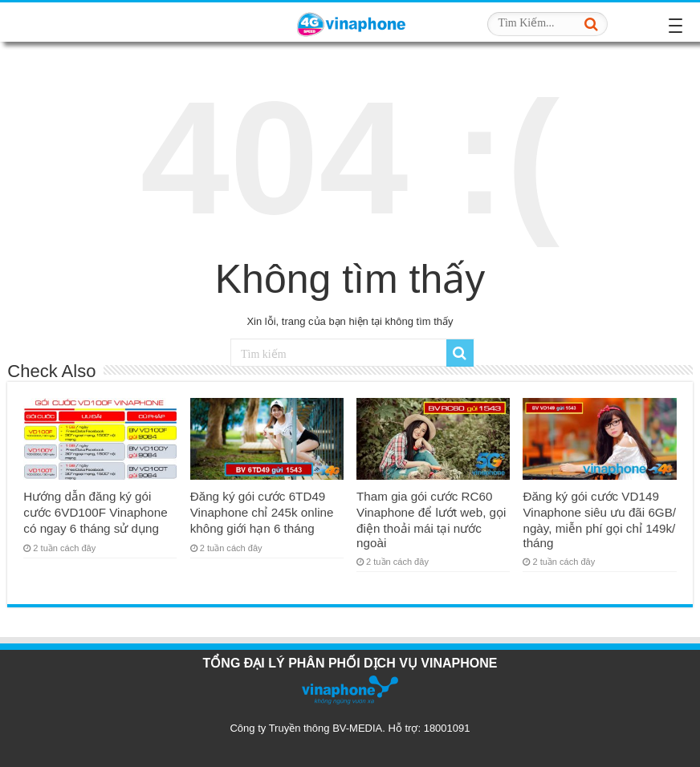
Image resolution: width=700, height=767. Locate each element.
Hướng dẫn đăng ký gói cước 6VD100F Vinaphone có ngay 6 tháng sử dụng (95, 512)
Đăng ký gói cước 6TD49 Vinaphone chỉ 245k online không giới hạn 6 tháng (262, 512)
